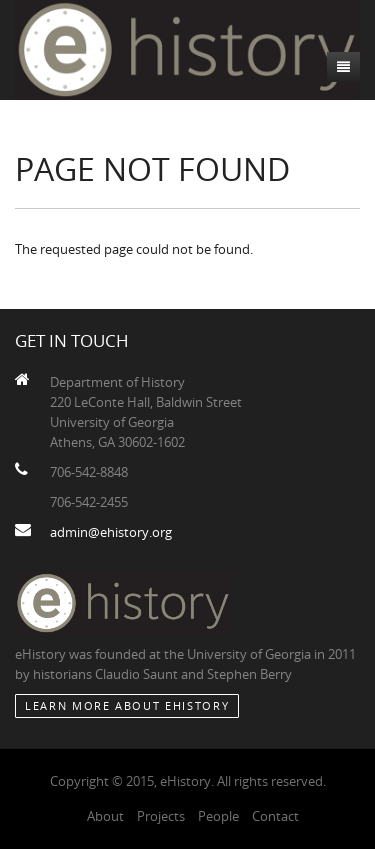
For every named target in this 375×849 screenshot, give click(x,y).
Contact (275, 816)
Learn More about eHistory (127, 705)
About (105, 816)
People (218, 816)
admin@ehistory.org (111, 532)
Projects (161, 816)
